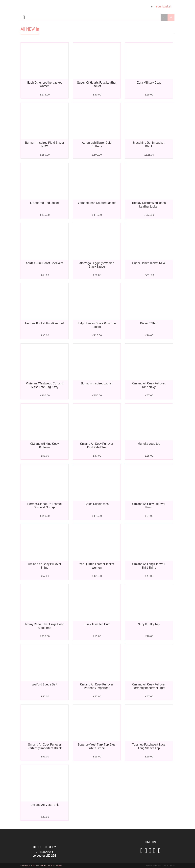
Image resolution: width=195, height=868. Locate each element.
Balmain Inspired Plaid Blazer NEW (45, 144)
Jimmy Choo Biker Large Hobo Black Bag (45, 626)
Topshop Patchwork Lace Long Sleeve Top (149, 746)
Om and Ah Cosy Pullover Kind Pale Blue (97, 446)
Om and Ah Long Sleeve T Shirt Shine (149, 566)
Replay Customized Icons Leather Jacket (149, 205)
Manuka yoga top (149, 444)
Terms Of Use (169, 865)
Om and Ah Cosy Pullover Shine (45, 566)
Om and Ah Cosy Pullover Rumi (149, 506)
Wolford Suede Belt (45, 684)
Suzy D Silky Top (149, 624)
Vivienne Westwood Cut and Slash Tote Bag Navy (45, 385)
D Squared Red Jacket (45, 203)
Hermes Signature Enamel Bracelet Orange (45, 506)
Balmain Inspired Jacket (97, 383)
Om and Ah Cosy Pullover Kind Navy (149, 385)
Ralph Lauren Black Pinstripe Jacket (97, 325)
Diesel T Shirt (149, 323)
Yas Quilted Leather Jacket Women (97, 566)
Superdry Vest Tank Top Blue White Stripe (97, 746)
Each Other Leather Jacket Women (45, 84)
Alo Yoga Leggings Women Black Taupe (97, 265)
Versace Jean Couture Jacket (97, 203)
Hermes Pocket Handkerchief (45, 323)
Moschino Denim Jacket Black (149, 144)
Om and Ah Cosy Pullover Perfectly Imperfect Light (149, 686)
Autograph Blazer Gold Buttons (97, 144)
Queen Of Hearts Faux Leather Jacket (97, 84)
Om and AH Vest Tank (45, 805)
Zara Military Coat (149, 83)
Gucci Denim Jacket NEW (149, 263)
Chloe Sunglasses (97, 504)
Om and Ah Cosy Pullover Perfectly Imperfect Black (45, 746)
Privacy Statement (154, 865)
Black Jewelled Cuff (97, 624)
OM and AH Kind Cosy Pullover (45, 446)
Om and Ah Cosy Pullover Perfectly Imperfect (97, 686)
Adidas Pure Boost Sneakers (45, 263)
